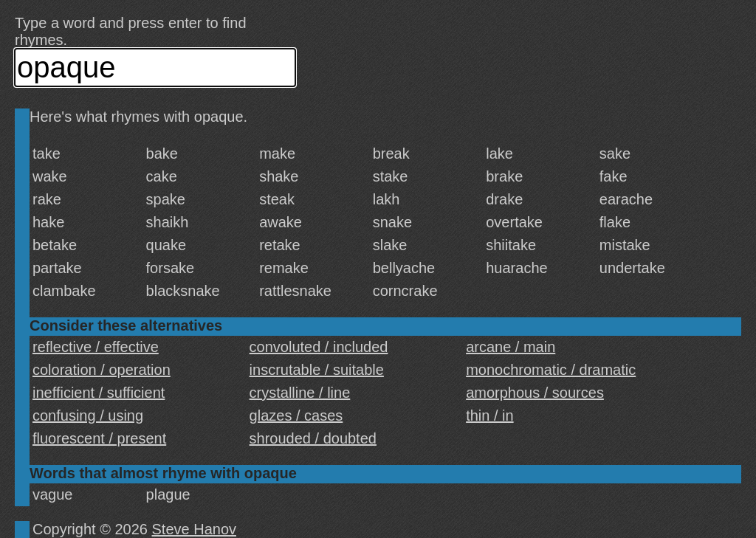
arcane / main (511, 347)
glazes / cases (296, 415)
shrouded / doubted (313, 438)
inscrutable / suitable (317, 370)
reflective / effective (96, 347)
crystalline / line (300, 393)
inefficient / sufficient (99, 393)
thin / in (489, 415)
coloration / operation (102, 370)
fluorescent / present (99, 438)
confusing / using (88, 415)
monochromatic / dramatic (551, 370)
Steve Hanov (195, 529)
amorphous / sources (535, 393)
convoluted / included (319, 347)
